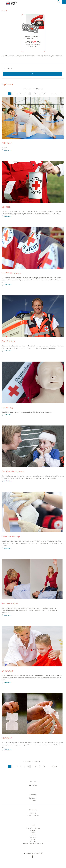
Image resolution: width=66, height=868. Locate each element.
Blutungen (7, 738)
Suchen (32, 74)
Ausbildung (7, 407)
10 (44, 94)
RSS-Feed (33, 839)
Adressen (33, 830)
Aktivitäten (7, 143)
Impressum (33, 837)
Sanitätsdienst (9, 341)
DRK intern (33, 841)
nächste (54, 94)
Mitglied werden (33, 798)
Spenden (6, 207)
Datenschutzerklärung (33, 828)
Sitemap (33, 835)
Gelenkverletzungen (12, 536)
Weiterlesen (8, 150)
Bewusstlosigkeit (10, 604)
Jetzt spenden (33, 785)
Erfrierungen (8, 671)
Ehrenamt (33, 800)
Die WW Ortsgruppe (12, 273)
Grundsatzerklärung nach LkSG (33, 843)
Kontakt (33, 833)
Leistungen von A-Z (33, 815)
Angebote (33, 813)
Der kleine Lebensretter (13, 471)
